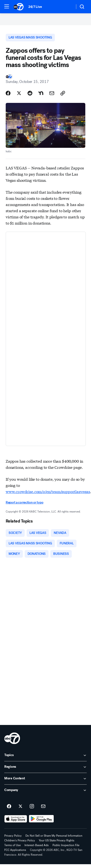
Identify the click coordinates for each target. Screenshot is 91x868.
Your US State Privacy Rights (57, 840)
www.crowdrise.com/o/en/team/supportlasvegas (48, 491)
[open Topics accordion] (45, 755)
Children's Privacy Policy (20, 840)
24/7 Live (35, 7)
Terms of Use (12, 845)
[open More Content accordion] (45, 779)
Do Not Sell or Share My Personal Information (54, 836)
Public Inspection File (66, 845)
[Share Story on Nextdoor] (41, 93)
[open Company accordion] (45, 790)
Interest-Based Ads (37, 845)
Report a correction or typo (24, 502)
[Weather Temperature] (67, 7)
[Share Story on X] (19, 93)
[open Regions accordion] (45, 767)
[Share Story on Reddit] (30, 93)
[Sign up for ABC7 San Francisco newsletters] (43, 806)
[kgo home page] (12, 738)
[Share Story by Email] (52, 93)
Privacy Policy (13, 836)
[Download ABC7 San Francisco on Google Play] (41, 819)
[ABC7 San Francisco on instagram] (32, 806)
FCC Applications (15, 850)
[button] (7, 6)
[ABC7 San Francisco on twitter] (20, 806)
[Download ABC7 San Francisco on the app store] (16, 819)
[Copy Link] (63, 93)
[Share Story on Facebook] (8, 93)
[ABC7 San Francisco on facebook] (9, 806)
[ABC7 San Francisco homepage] (19, 7)
